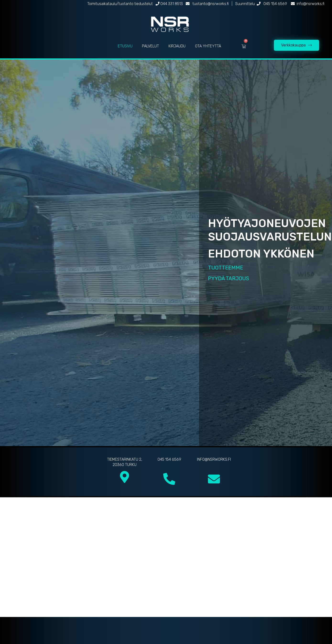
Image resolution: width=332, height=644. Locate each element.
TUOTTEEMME (226, 268)
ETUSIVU (125, 46)
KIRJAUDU (177, 46)
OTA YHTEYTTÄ (208, 46)
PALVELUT (150, 46)
